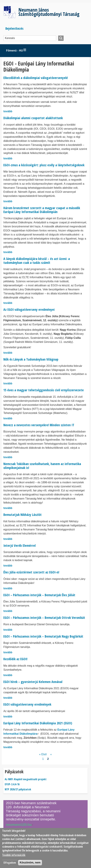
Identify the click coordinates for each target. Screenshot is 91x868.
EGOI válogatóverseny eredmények (27, 704)
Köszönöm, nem (30, 863)
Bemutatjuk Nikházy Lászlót (22, 515)
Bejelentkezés (14, 28)
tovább (8, 111)
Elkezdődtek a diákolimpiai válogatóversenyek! (36, 78)
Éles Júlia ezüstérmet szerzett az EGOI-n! (31, 572)
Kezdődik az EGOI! (15, 659)
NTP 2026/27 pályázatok (18, 789)
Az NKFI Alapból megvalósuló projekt (26, 779)
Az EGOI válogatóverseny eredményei (29, 310)
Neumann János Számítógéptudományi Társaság (49, 12)
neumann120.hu (20, 825)
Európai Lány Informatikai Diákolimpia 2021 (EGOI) (38, 723)
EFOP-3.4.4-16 (12, 784)
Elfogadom (10, 863)
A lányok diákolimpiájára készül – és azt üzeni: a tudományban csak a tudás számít (37, 261)
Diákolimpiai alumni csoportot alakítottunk (33, 118)
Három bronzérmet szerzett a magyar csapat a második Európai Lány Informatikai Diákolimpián (42, 210)
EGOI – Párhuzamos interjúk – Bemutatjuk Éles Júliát (39, 595)
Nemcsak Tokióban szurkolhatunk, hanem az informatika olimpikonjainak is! (42, 466)
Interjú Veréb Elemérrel (20, 545)
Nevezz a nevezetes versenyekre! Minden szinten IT (39, 425)
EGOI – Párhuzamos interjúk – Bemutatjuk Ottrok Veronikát (44, 618)
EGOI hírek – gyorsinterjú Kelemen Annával (33, 682)
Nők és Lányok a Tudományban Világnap (31, 359)
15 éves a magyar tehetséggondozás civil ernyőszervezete (44, 390)
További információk (14, 855)
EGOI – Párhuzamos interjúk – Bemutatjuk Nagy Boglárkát (43, 636)
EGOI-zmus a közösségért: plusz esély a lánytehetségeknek (44, 165)
